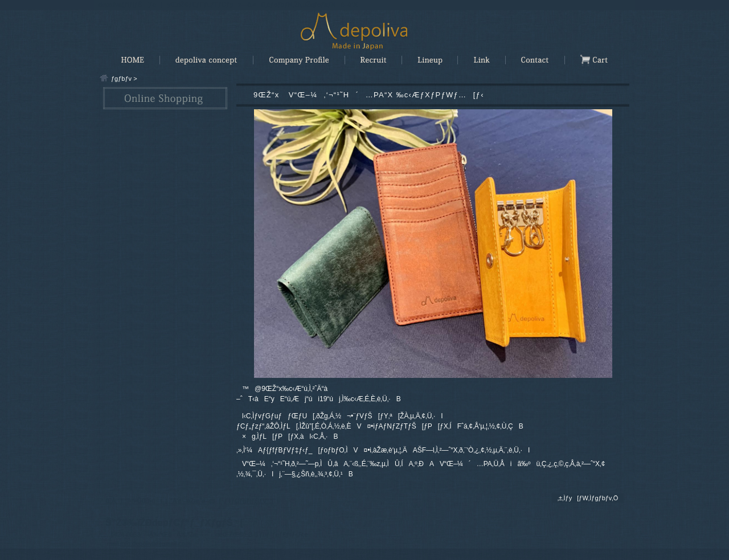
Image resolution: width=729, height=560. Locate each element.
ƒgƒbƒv (121, 79)
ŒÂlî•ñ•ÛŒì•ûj (134, 501)
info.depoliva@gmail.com (155, 543)
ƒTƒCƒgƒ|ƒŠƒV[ (249, 501)
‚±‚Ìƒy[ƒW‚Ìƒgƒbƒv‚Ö (588, 498)
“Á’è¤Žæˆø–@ (193, 501)
